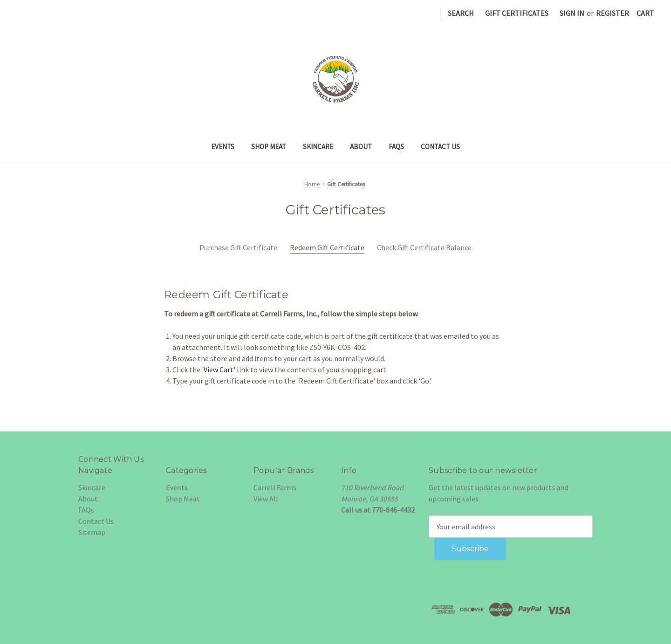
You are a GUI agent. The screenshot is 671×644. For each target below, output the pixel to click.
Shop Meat (269, 147)
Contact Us (440, 147)
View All (266, 499)
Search (461, 13)
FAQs (396, 147)
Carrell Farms (275, 487)
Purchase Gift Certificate (238, 247)
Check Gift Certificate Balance (424, 247)
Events (223, 147)
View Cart (219, 370)
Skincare (318, 147)
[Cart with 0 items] (645, 13)
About (361, 147)
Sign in (572, 13)
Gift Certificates (517, 13)
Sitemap (92, 532)
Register (613, 13)
